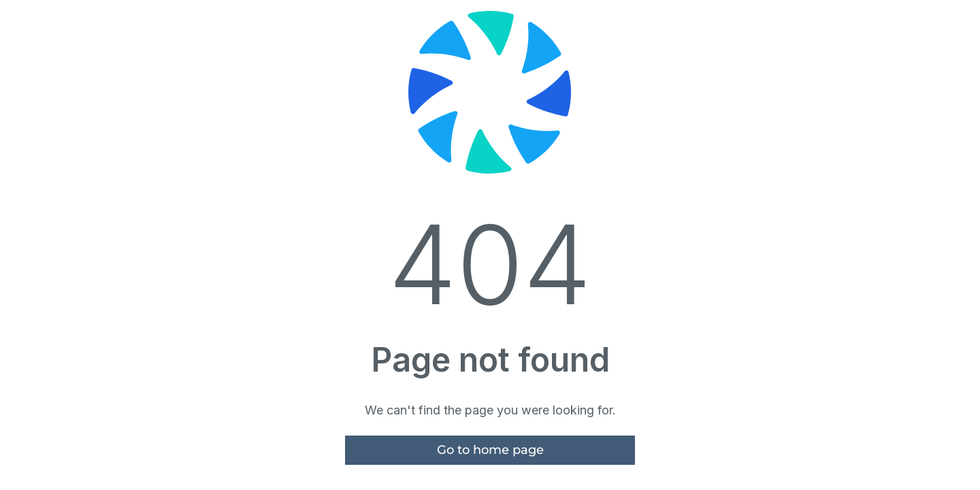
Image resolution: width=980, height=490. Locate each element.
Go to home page (490, 450)
